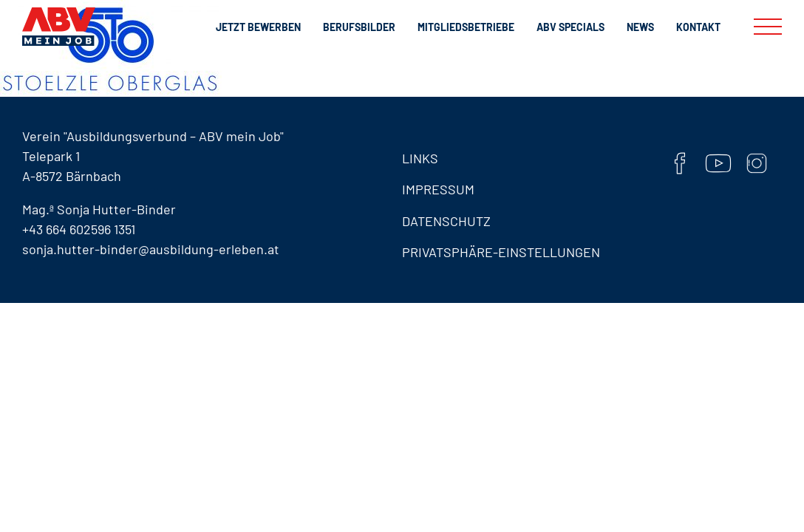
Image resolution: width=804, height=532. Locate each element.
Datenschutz (446, 221)
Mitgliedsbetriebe (466, 27)
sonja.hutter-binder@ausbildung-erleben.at (151, 249)
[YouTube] (718, 166)
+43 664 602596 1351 (79, 229)
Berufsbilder (359, 27)
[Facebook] (680, 166)
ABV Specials (570, 27)
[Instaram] (757, 166)
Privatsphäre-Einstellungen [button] (501, 252)
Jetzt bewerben (258, 27)
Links (420, 158)
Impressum (438, 189)
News (640, 27)
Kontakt (698, 27)
